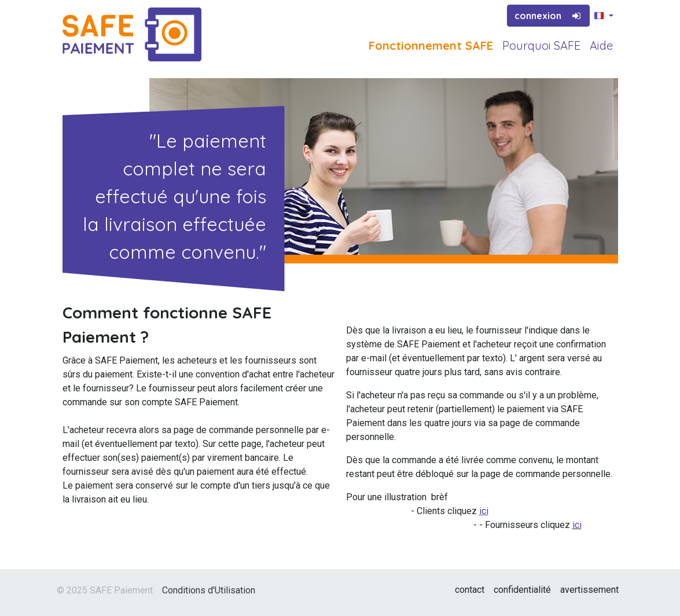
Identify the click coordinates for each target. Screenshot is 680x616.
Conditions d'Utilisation (209, 590)
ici (577, 525)
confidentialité (522, 590)
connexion (549, 16)
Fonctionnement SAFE (431, 45)
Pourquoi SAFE (541, 45)
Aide (601, 45)
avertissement (589, 590)
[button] (604, 16)
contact (470, 590)
